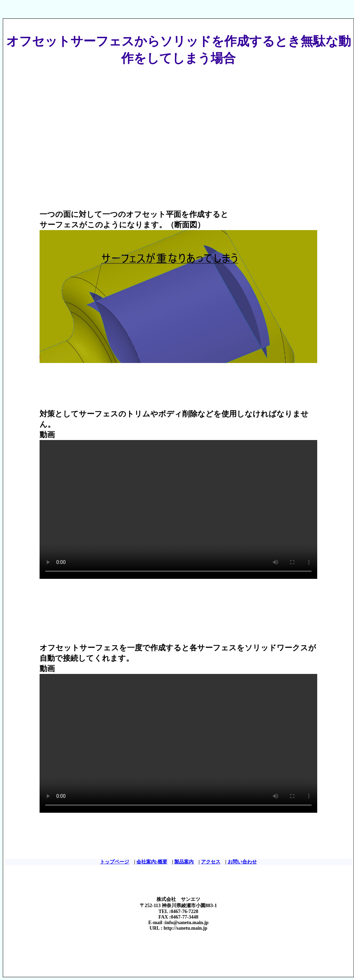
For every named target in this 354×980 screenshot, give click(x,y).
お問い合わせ (242, 862)
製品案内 (184, 862)
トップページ (115, 862)
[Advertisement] (125, 128)
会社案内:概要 (152, 862)
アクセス (211, 862)
